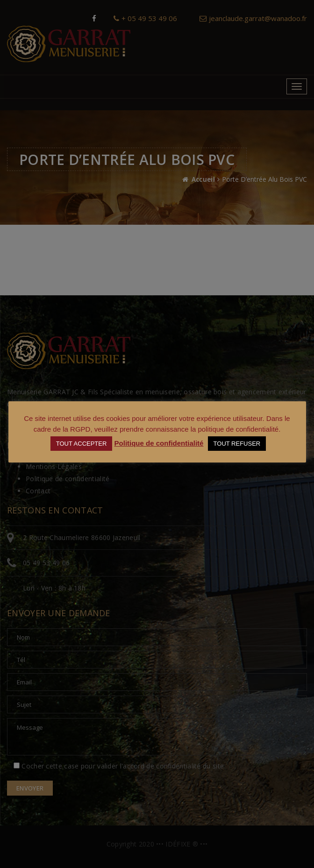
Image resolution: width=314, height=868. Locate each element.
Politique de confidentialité (159, 443)
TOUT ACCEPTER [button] (82, 444)
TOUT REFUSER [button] (237, 444)
